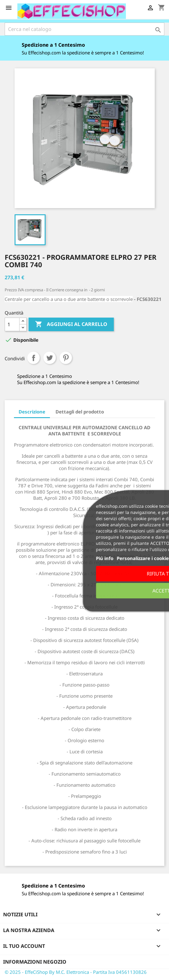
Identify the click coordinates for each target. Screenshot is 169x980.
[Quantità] (12, 324)
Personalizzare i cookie (135, 558)
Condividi (33, 358)
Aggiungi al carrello (71, 324)
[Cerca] (84, 29)
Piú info (97, 558)
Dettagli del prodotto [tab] (80, 412)
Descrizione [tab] (32, 412)
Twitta (50, 358)
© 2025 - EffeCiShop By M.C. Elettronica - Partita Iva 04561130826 (76, 972)
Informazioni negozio (35, 962)
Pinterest (66, 358)
